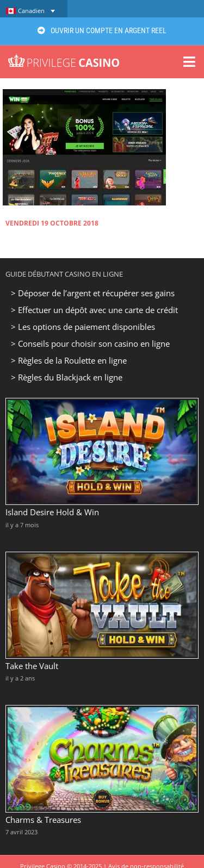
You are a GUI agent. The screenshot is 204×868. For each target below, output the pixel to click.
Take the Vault (32, 666)
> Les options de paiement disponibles (83, 327)
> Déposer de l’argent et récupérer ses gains (93, 293)
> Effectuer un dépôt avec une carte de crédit (94, 310)
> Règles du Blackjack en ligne (67, 377)
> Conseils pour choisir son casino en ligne (90, 344)
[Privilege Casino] (64, 58)
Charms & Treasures (43, 820)
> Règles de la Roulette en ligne (69, 360)
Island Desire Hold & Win (52, 512)
